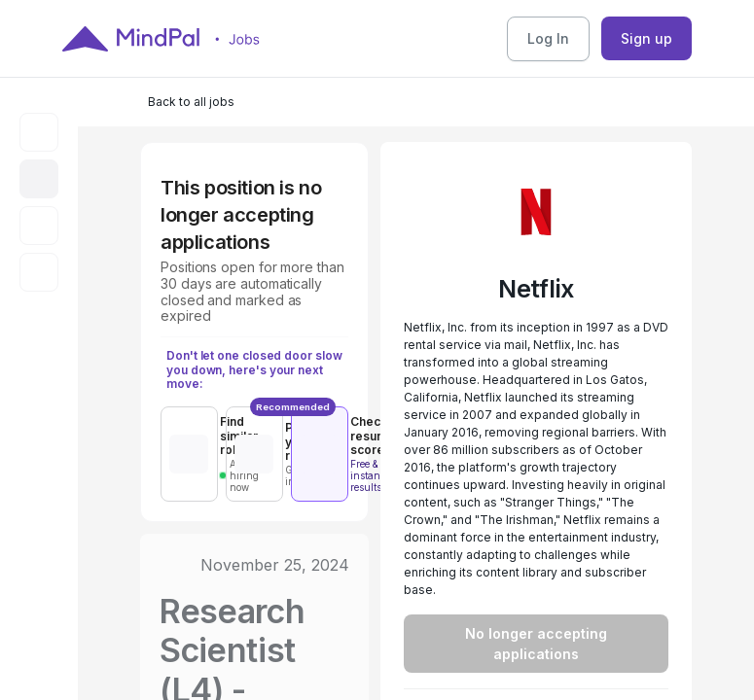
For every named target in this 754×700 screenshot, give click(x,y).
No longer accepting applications (536, 644)
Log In (548, 38)
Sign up (646, 38)
